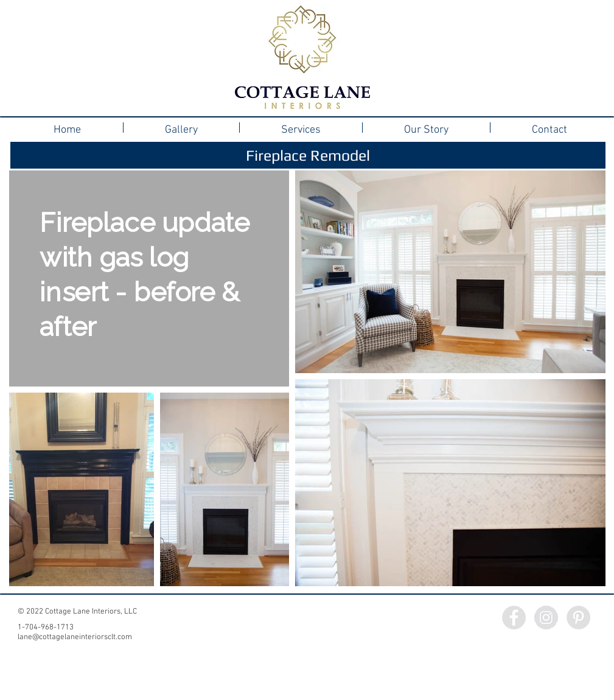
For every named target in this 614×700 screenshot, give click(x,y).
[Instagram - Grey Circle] (546, 618)
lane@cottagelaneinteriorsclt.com (75, 637)
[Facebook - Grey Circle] (514, 618)
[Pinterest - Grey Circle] (578, 618)
